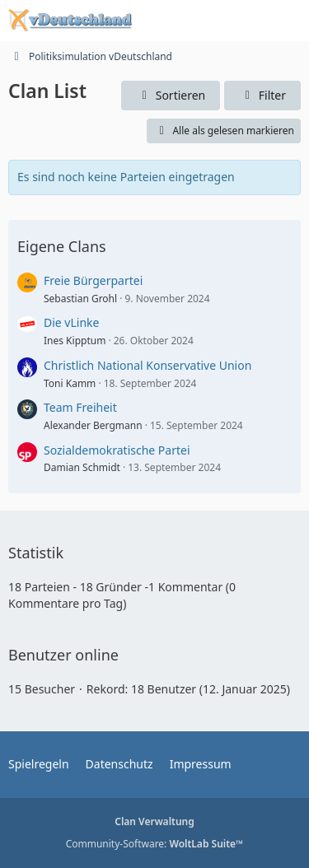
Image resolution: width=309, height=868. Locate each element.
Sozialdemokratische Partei (117, 450)
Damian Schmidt (82, 467)
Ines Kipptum (75, 341)
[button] (171, 96)
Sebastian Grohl (80, 299)
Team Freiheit (80, 407)
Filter (262, 95)
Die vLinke (71, 322)
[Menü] (288, 21)
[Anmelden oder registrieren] (246, 21)
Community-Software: (155, 844)
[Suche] (205, 21)
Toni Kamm (70, 383)
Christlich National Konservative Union (147, 365)
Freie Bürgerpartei (93, 280)
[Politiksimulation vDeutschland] (70, 21)
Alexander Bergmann (93, 425)
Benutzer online (63, 655)
